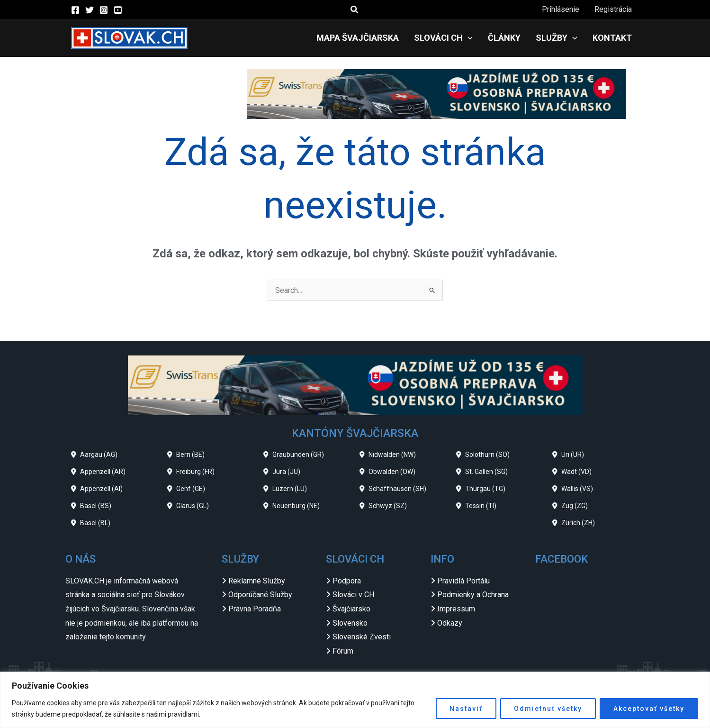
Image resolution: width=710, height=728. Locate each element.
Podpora (347, 581)
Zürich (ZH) (578, 523)
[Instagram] (104, 10)
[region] (355, 700)
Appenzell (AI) (101, 489)
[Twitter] (90, 10)
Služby (557, 38)
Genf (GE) (191, 489)
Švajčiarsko (351, 609)
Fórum (343, 651)
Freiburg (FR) (195, 472)
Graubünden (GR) (298, 455)
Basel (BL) (95, 523)
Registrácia (613, 9)
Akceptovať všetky (649, 709)
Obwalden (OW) (392, 472)
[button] (355, 10)
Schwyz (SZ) (388, 506)
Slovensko (350, 623)
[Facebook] (75, 10)
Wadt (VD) (576, 472)
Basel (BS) (96, 506)
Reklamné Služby (257, 581)
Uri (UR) (573, 455)
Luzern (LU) (290, 489)
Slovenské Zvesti (362, 637)
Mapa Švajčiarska (358, 38)
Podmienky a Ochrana (473, 595)
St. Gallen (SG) (486, 472)
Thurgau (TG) (485, 489)
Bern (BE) (190, 455)
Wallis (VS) (577, 489)
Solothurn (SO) (487, 455)
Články (504, 38)
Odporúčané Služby (260, 595)
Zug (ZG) (575, 506)
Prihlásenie (561, 9)
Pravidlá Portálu (463, 581)
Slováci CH (443, 38)
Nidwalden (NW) (392, 455)
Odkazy (450, 623)
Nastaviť (466, 709)
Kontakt (612, 38)
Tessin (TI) (481, 506)
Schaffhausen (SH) (397, 489)
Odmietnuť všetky (548, 709)
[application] (468, 38)
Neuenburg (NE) (296, 506)
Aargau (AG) (99, 455)
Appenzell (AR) (103, 472)
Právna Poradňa (255, 609)
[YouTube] (118, 10)
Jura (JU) (286, 472)
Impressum (456, 609)
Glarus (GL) (193, 506)
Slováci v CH (353, 595)
